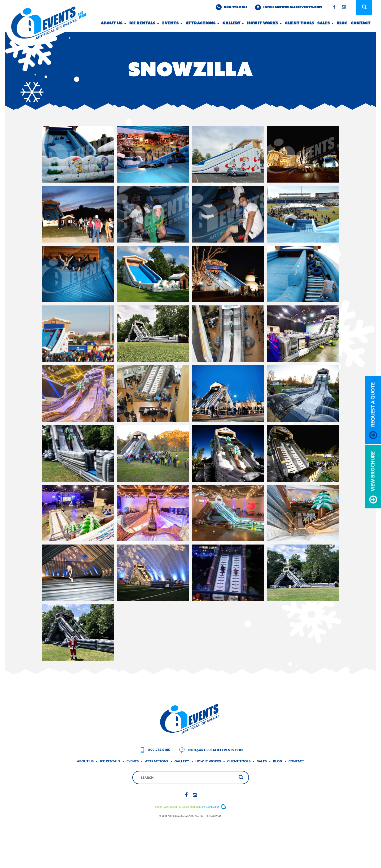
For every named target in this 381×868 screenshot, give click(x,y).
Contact (361, 23)
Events (172, 23)
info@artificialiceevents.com (288, 7)
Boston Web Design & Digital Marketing (178, 823)
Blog (342, 23)
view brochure (373, 477)
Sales (325, 23)
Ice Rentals (144, 23)
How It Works (208, 777)
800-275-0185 (232, 7)
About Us (113, 23)
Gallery (233, 23)
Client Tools (300, 23)
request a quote (373, 411)
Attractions (202, 23)
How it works (264, 23)
